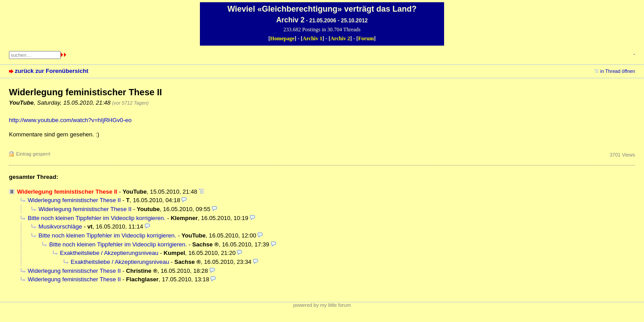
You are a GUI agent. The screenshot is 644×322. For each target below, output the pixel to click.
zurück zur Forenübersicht (52, 71)
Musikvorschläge (60, 227)
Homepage (282, 38)
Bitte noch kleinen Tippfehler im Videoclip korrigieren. (97, 218)
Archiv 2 (340, 38)
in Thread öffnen (618, 71)
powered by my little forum (322, 305)
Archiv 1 (313, 38)
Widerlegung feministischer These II (74, 200)
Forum (366, 38)
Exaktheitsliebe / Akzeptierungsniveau (109, 253)
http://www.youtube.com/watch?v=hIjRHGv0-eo (70, 120)
